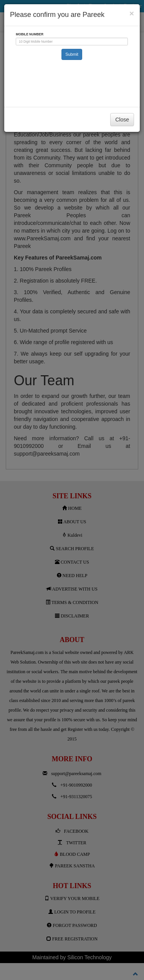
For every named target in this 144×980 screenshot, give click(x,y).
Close (122, 120)
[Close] (132, 13)
